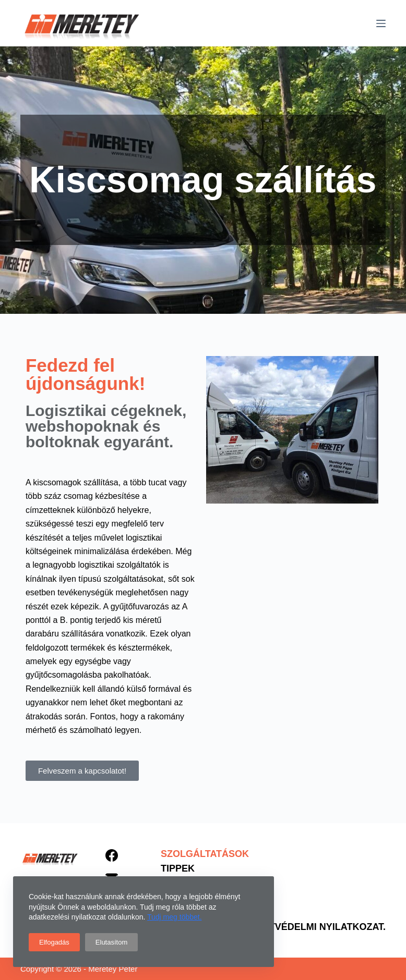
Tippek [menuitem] (178, 868)
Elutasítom (111, 942)
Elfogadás (54, 942)
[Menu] (381, 23)
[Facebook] (112, 855)
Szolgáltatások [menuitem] (205, 854)
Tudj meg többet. (175, 917)
